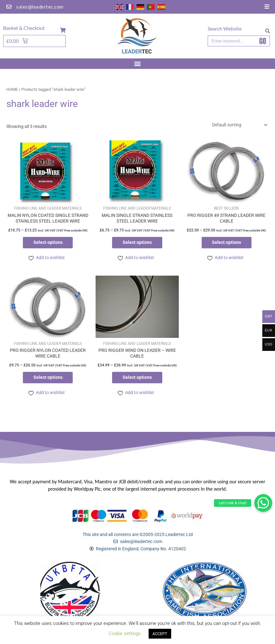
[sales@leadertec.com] (9, 7)
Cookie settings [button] (125, 634)
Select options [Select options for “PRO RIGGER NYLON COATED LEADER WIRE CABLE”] (48, 378)
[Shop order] (239, 125)
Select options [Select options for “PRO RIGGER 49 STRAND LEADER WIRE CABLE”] (226, 243)
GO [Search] (263, 41)
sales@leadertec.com (40, 7)
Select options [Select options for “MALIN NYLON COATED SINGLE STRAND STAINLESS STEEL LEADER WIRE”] (48, 243)
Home (12, 89)
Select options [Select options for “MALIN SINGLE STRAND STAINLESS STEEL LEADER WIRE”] (137, 243)
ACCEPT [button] (160, 634)
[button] (263, 503)
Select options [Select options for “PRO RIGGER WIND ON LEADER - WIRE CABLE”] (137, 378)
